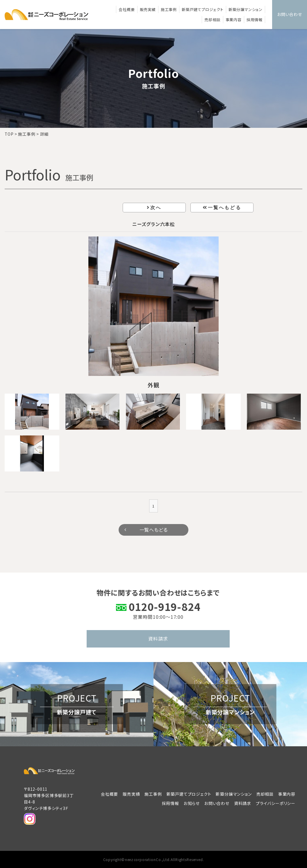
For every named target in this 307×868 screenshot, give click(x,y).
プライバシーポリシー (276, 803)
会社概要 (127, 9)
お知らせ (192, 803)
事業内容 (234, 20)
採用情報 (255, 20)
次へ (156, 208)
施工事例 (169, 9)
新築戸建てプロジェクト (203, 9)
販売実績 (148, 9)
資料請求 (158, 639)
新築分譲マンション (246, 9)
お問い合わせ (290, 14)
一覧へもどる (225, 208)
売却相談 (212, 20)
